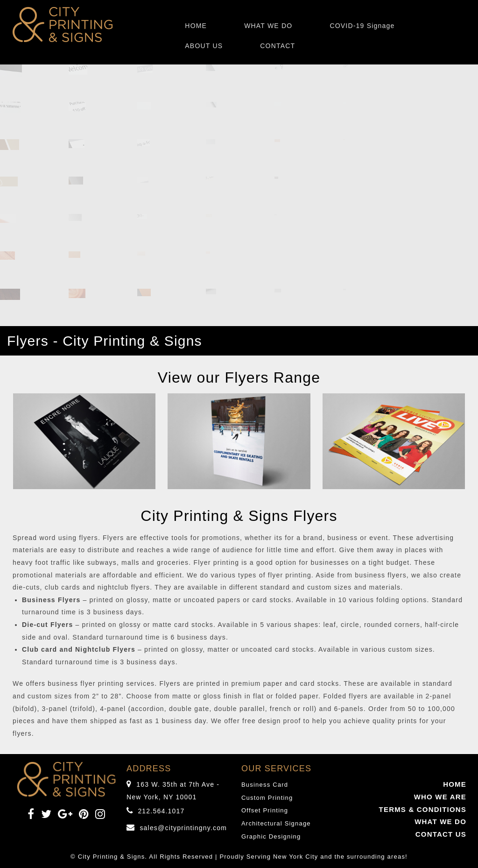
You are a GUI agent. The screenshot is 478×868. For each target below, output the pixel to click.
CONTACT (278, 46)
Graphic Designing (271, 836)
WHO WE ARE (440, 797)
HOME (196, 26)
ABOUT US (204, 46)
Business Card (265, 785)
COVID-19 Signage (362, 26)
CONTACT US (441, 834)
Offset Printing (265, 810)
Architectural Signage (276, 823)
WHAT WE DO (268, 26)
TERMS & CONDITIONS (423, 809)
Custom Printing (267, 798)
